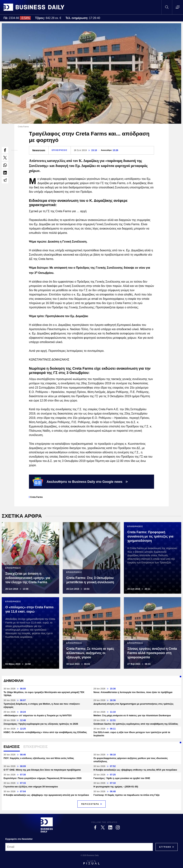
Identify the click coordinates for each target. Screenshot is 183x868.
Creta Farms (36, 497)
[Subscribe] (165, 847)
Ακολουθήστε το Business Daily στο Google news (80, 482)
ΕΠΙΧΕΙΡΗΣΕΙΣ (60, 150)
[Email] (79, 847)
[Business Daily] (47, 825)
